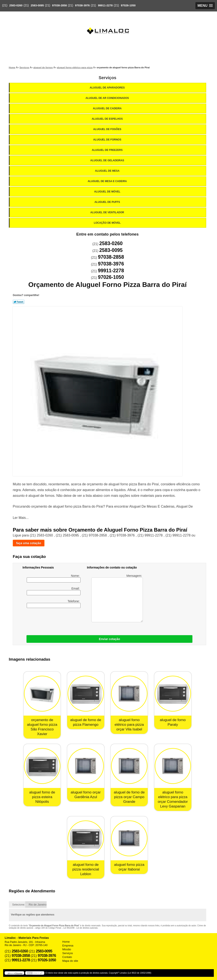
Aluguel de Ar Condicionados (108, 98)
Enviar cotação (110, 639)
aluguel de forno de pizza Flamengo (86, 722)
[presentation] (78, 621)
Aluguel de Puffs (108, 202)
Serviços (107, 78)
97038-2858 (59, 5)
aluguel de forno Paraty (173, 722)
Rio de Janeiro (38, 905)
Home (66, 942)
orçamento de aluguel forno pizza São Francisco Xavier (42, 727)
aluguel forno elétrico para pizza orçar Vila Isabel (129, 725)
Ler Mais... (21, 518)
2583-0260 (16, 5)
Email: (54, 591)
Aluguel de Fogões (108, 129)
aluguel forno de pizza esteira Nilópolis (42, 797)
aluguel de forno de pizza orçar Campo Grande (129, 797)
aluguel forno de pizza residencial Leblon (86, 869)
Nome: (54, 578)
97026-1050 (128, 5)
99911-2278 (105, 5)
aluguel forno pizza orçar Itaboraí (129, 867)
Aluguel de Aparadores (107, 88)
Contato (67, 957)
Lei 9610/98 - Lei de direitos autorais (81, 928)
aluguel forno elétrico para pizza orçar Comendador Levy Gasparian (173, 799)
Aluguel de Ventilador (107, 212)
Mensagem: (117, 598)
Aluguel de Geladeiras (108, 160)
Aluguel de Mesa (108, 171)
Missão (67, 949)
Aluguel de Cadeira (108, 108)
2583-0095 (37, 5)
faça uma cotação (29, 543)
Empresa (68, 946)
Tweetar (19, 302)
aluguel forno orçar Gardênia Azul (86, 795)
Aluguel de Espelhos (108, 119)
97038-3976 (82, 5)
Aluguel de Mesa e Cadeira (108, 181)
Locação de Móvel (108, 223)
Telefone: (54, 604)
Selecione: (19, 905)
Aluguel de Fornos (108, 140)
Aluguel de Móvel (108, 192)
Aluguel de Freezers (107, 150)
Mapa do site (70, 961)
